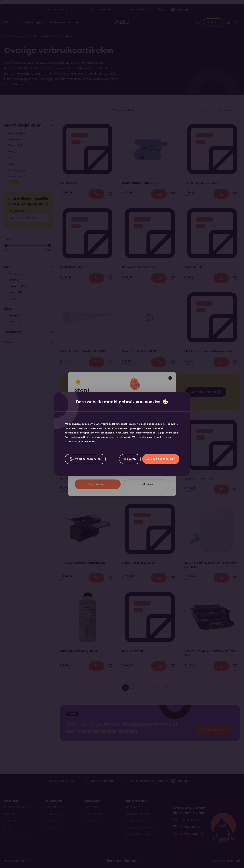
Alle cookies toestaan (161, 459)
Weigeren (130, 459)
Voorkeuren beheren (85, 459)
